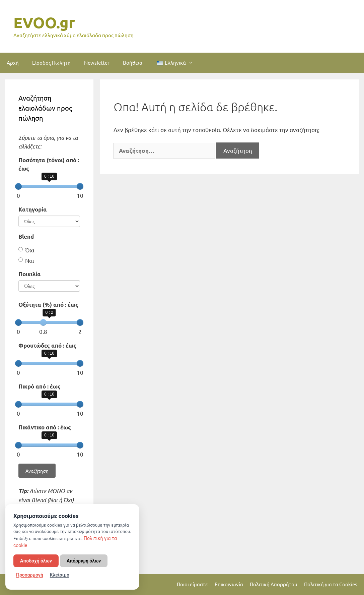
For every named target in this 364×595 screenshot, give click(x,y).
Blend (26, 236)
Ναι (26, 260)
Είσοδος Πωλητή (51, 63)
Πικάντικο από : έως (45, 427)
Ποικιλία (30, 274)
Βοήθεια (133, 63)
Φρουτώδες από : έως (47, 345)
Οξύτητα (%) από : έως (48, 305)
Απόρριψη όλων (84, 561)
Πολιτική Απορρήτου (274, 584)
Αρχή (13, 63)
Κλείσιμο (60, 575)
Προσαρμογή (30, 575)
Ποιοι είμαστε (192, 584)
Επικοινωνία (229, 584)
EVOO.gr (44, 22)
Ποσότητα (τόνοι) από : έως (49, 164)
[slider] (18, 186)
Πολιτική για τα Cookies (331, 584)
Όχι (26, 250)
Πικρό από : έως (40, 386)
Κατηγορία (33, 209)
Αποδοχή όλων (36, 561)
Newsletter (97, 63)
